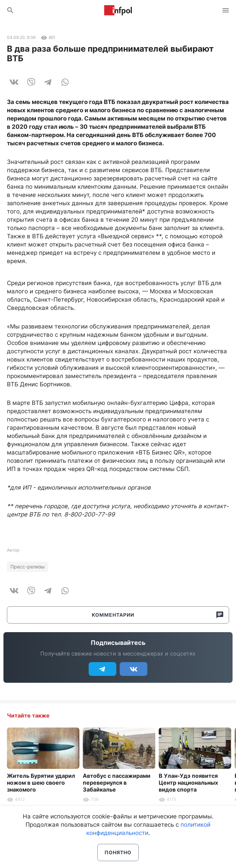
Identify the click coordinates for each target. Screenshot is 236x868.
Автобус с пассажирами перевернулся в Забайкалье (117, 783)
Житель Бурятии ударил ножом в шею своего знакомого (41, 783)
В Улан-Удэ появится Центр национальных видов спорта (188, 783)
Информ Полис (118, 10)
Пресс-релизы (28, 567)
